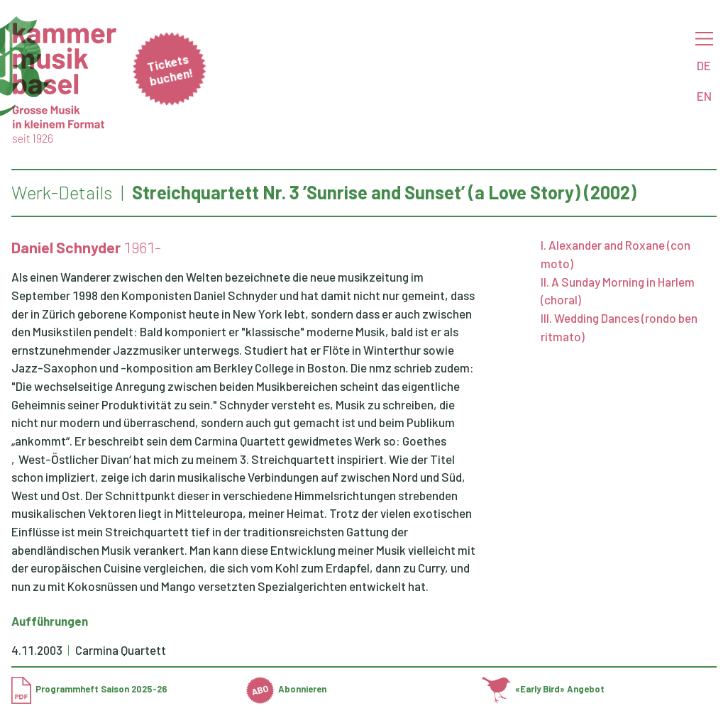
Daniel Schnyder (66, 247)
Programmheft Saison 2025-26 (89, 689)
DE (704, 65)
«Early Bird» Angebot (544, 689)
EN (704, 96)
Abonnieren (286, 689)
